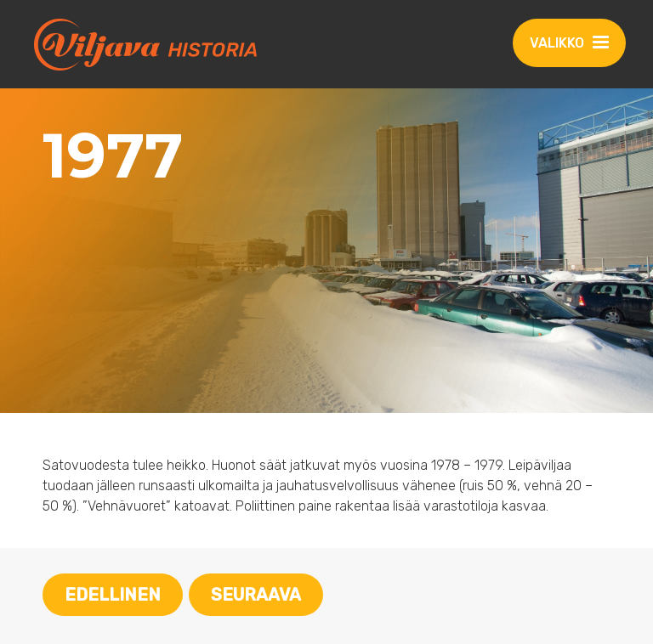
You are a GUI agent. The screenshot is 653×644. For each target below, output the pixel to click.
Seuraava (256, 595)
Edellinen (113, 595)
